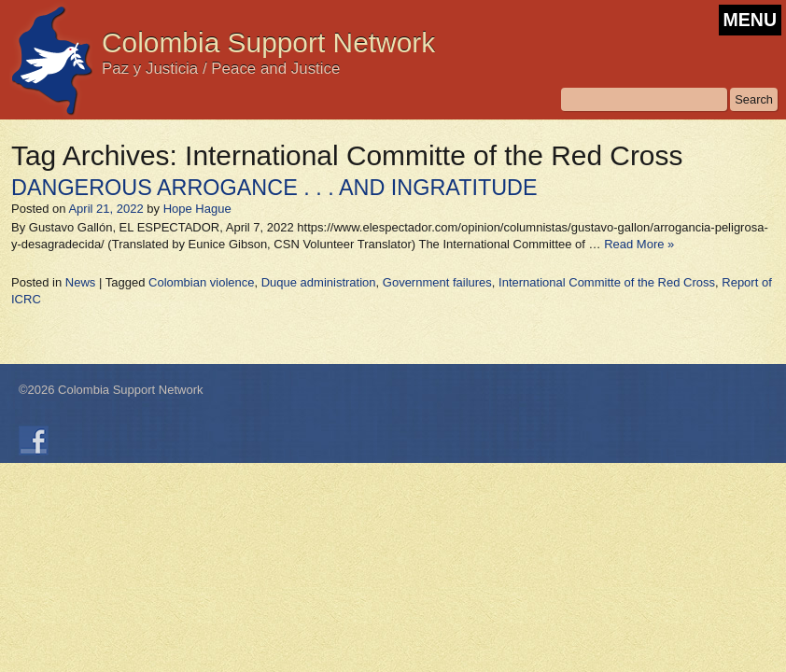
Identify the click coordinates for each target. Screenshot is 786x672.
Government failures (437, 282)
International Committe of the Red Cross (607, 282)
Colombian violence (201, 282)
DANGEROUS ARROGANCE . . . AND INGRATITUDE (274, 188)
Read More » (639, 244)
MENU (750, 20)
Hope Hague (197, 209)
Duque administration (319, 282)
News (81, 282)
